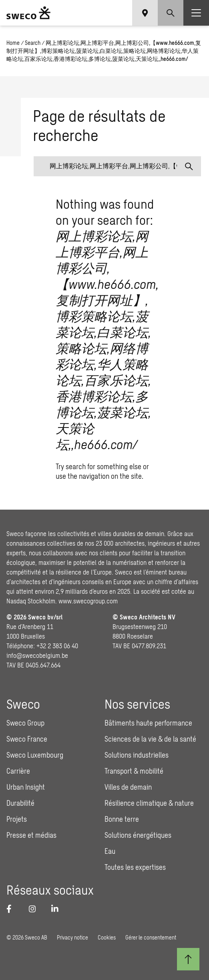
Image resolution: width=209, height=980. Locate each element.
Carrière (18, 771)
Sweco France (27, 739)
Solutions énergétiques (138, 835)
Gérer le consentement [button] (151, 937)
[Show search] (171, 13)
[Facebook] (13, 909)
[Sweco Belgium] (28, 13)
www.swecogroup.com (88, 601)
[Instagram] (35, 909)
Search (33, 43)
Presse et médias (31, 835)
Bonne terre (122, 819)
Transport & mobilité (134, 771)
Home (13, 43)
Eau (110, 851)
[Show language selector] (145, 13)
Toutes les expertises (135, 867)
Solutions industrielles (137, 755)
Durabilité (20, 803)
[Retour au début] (188, 959)
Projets (17, 819)
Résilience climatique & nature (149, 803)
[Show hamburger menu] (196, 13)
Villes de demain (128, 787)
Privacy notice (72, 937)
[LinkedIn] (58, 909)
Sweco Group (25, 723)
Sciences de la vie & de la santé (150, 739)
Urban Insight (26, 787)
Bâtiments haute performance (148, 723)
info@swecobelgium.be (37, 655)
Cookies (107, 937)
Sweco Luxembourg (35, 755)
